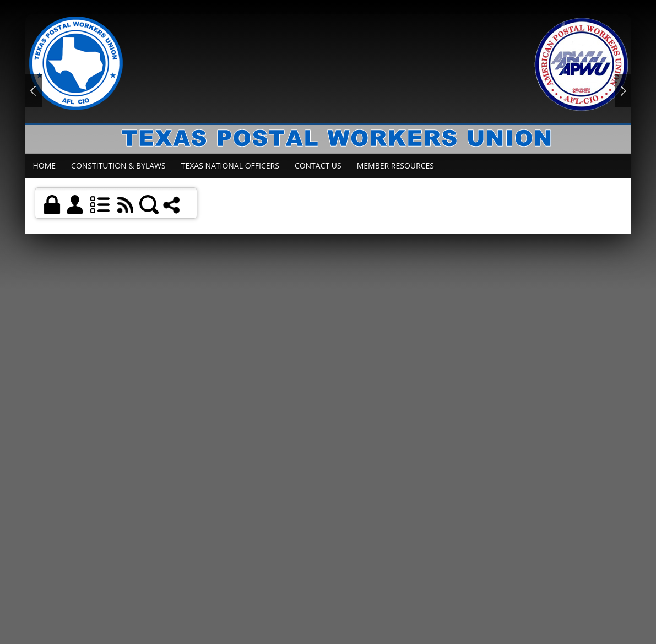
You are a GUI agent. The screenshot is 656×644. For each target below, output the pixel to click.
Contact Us (318, 166)
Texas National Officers (230, 166)
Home (45, 166)
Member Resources (395, 166)
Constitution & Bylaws (118, 166)
